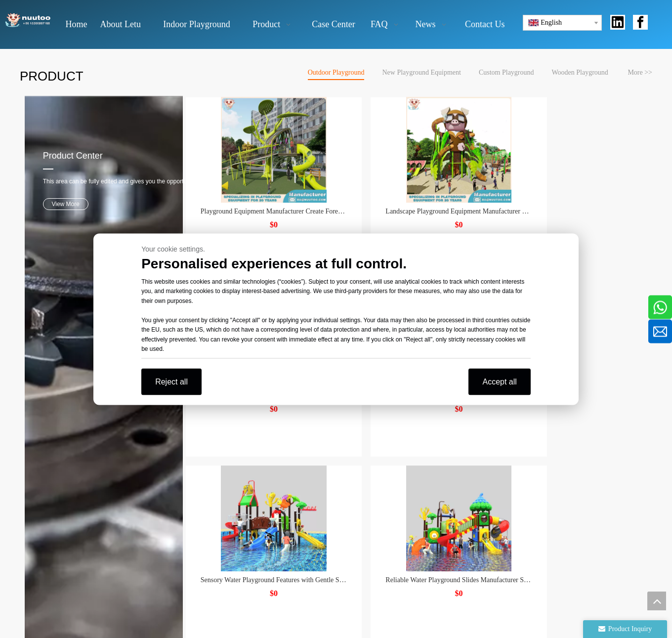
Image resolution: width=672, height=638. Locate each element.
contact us (204, 556)
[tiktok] (372, 566)
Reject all (171, 381)
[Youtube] (338, 566)
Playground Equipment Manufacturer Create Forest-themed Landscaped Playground (269, 193)
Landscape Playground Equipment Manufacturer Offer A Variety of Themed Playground (427, 193)
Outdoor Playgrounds (327, 462)
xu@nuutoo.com (65, 475)
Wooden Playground (580, 72)
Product (200, 489)
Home (197, 462)
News (197, 543)
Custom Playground (506, 72)
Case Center (207, 516)
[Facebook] (303, 566)
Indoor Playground (323, 516)
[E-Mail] (529, 459)
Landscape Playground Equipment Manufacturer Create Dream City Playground (586, 193)
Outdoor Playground (336, 72)
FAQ (195, 530)
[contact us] (547, 529)
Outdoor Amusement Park (334, 530)
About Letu (206, 476)
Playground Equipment (330, 489)
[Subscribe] (631, 459)
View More (61, 180)
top (657, 601)
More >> (640, 72)
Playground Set (317, 503)
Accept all (499, 381)
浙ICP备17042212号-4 (509, 628)
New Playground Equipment (421, 72)
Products (202, 503)
